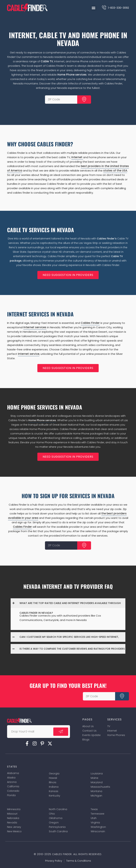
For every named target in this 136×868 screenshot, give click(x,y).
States (12, 767)
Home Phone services (72, 75)
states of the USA (115, 171)
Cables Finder (90, 323)
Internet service (29, 354)
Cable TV (47, 61)
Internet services (35, 327)
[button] (94, 8)
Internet (77, 157)
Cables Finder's (107, 239)
